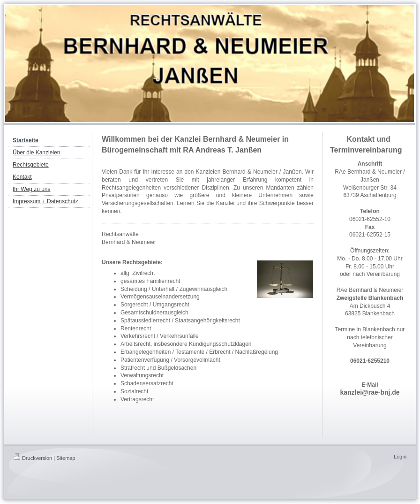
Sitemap (66, 458)
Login (400, 457)
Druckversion (33, 458)
